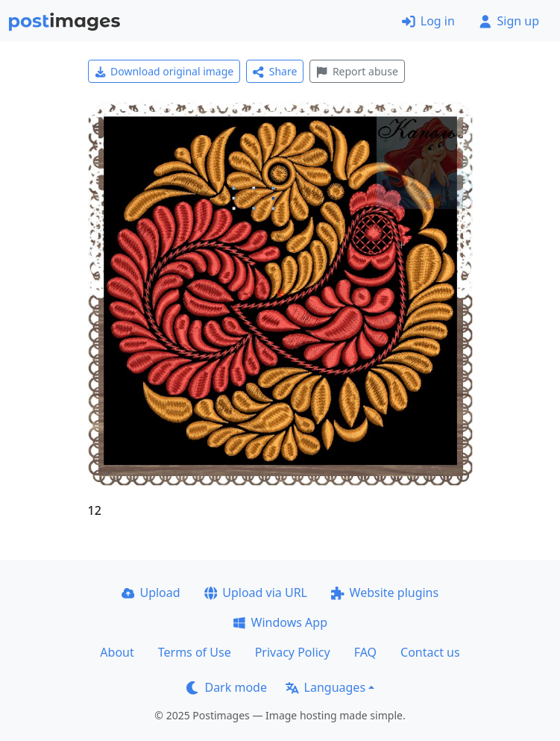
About (117, 652)
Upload (151, 593)
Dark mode (227, 687)
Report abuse (357, 71)
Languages (325, 687)
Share (275, 71)
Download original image (164, 71)
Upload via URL (256, 593)
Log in (428, 21)
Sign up (509, 21)
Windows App (280, 622)
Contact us (430, 652)
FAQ (365, 652)
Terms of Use (195, 652)
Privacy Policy (293, 652)
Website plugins (385, 593)
